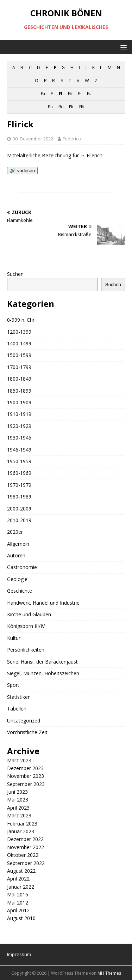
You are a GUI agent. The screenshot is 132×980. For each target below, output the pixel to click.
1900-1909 (19, 402)
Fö (70, 94)
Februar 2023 (22, 824)
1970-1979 (19, 485)
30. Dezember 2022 (33, 139)
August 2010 (21, 918)
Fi (52, 94)
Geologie (17, 579)
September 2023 (26, 784)
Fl (60, 94)
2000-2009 (19, 509)
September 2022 (26, 863)
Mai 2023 (18, 800)
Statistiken (19, 697)
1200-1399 (19, 332)
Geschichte (20, 591)
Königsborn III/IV (26, 626)
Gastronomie (22, 567)
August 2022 (21, 871)
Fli (71, 107)
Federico (72, 139)
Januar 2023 (21, 831)
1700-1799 (19, 367)
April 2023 (18, 808)
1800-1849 (19, 379)
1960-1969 (19, 473)
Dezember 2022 (25, 839)
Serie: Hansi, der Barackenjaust (42, 662)
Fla (50, 107)
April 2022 (18, 879)
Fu (89, 94)
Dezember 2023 (25, 768)
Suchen (15, 274)
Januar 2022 (21, 887)
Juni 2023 (17, 792)
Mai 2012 (18, 903)
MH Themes (109, 973)
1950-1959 (19, 461)
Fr (79, 94)
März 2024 (19, 760)
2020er (15, 532)
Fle (61, 107)
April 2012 (18, 910)
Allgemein (18, 544)
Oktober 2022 (23, 855)
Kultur (14, 638)
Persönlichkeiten (26, 650)
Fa (43, 94)
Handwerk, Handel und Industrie (43, 603)
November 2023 (26, 776)
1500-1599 (19, 355)
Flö (82, 107)
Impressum (19, 954)
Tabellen (17, 709)
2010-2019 (19, 520)
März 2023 (19, 815)
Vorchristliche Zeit (27, 732)
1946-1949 (19, 450)
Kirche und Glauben (29, 614)
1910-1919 (19, 414)
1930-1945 (19, 438)
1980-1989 (19, 497)
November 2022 (26, 847)
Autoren (16, 555)
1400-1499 (19, 343)
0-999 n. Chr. (21, 320)
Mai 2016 (18, 894)
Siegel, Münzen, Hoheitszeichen (43, 673)
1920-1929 (19, 426)
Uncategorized (24, 721)
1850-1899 (19, 391)
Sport (13, 685)
